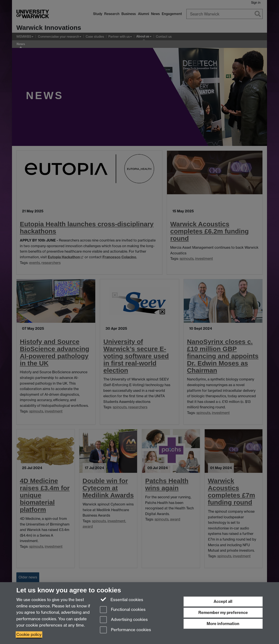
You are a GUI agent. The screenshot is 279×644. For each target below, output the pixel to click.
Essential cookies (122, 599)
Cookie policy (29, 635)
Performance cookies (125, 630)
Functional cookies (123, 610)
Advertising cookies (124, 620)
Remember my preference (223, 613)
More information (223, 624)
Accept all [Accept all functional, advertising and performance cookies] (223, 601)
